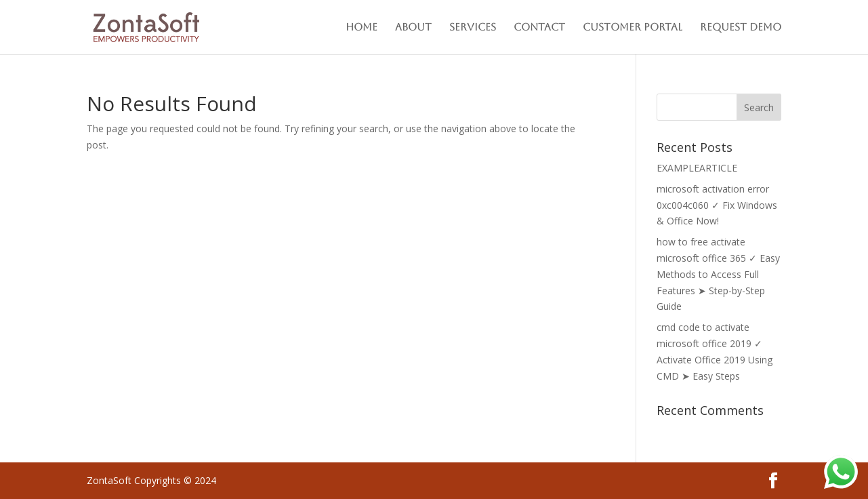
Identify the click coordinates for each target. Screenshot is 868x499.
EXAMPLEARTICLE (697, 168)
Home (361, 27)
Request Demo (741, 27)
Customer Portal (633, 27)
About (413, 27)
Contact (539, 27)
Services (473, 27)
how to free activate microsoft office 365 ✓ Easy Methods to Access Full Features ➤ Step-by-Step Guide (718, 274)
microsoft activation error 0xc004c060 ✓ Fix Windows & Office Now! (717, 205)
